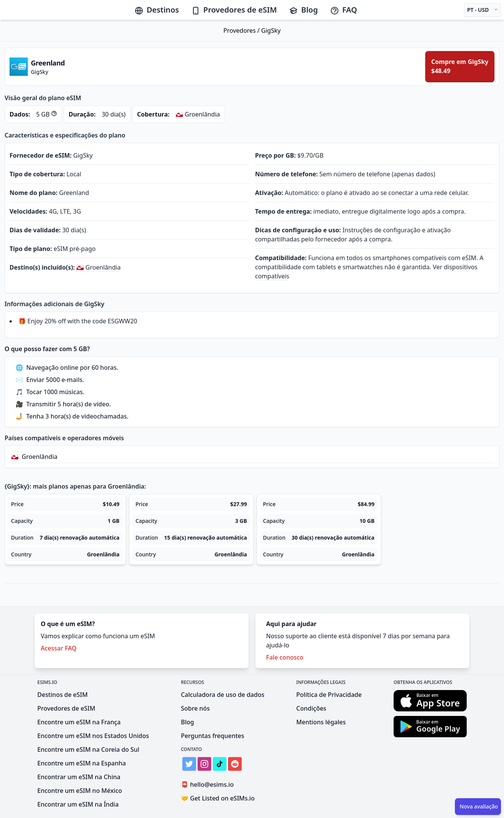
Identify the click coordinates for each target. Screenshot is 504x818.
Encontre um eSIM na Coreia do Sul (88, 749)
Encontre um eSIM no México (80, 791)
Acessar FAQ (59, 648)
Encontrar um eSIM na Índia (78, 804)
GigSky (271, 30)
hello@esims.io (209, 785)
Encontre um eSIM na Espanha (82, 763)
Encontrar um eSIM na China (79, 777)
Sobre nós (195, 708)
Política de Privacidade (329, 695)
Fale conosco (285, 657)
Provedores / (242, 30)
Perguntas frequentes (212, 736)
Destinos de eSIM (62, 695)
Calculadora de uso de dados (222, 695)
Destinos (157, 10)
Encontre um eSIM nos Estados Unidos (93, 736)
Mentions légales (321, 722)
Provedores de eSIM (234, 10)
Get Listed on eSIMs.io (218, 798)
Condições (311, 708)
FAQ (344, 10)
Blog (303, 10)
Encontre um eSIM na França (79, 722)
